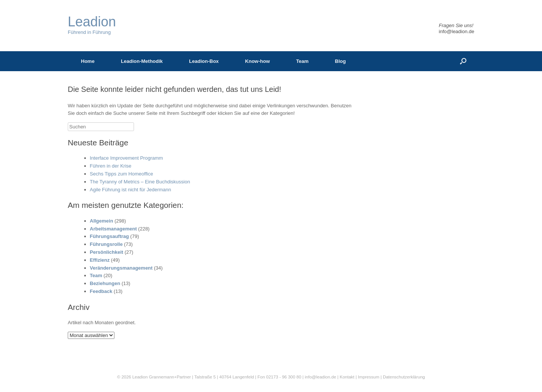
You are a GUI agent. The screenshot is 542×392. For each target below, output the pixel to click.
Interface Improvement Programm (126, 158)
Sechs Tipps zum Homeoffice (122, 174)
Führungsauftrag (110, 236)
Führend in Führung (92, 25)
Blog (340, 61)
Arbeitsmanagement (113, 229)
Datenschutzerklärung (404, 377)
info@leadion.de (457, 31)
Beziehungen (105, 283)
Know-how (257, 61)
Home (88, 61)
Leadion (140, 377)
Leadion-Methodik (142, 61)
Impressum (369, 377)
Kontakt (347, 377)
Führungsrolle (106, 244)
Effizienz (100, 260)
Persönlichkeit (107, 252)
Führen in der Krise (111, 166)
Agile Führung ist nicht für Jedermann (131, 190)
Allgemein (102, 221)
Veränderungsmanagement (121, 268)
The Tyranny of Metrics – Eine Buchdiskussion (140, 182)
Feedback (101, 291)
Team (302, 61)
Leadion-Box (204, 61)
